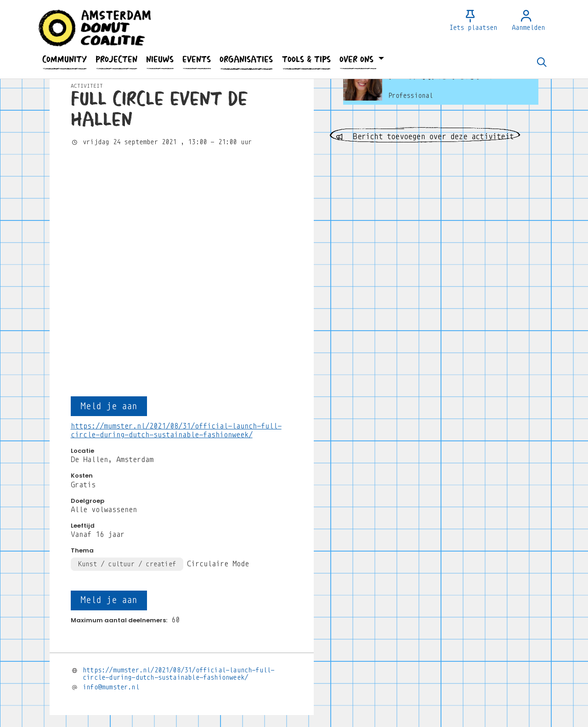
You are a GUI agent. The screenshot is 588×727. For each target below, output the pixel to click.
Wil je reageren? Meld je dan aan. (145, 606)
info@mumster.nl (111, 474)
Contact (246, 723)
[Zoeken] (542, 63)
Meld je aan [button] (109, 193)
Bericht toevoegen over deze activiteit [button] (425, 137)
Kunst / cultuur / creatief (127, 351)
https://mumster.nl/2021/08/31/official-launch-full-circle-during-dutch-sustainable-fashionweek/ (178, 461)
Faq (218, 723)
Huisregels (353, 723)
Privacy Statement (297, 723)
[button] (64, 59)
